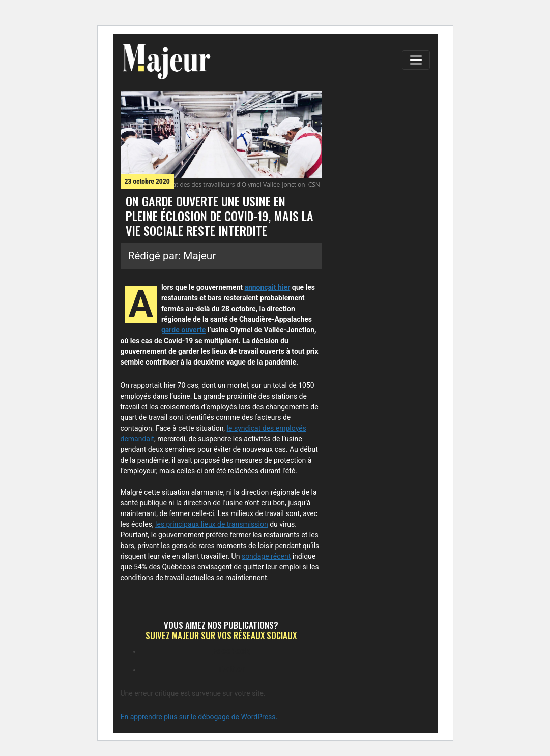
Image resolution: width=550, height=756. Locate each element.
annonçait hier (267, 287)
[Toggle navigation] (416, 60)
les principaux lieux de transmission (212, 524)
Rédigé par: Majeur (172, 256)
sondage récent (266, 556)
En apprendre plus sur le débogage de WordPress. (199, 717)
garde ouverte (183, 330)
